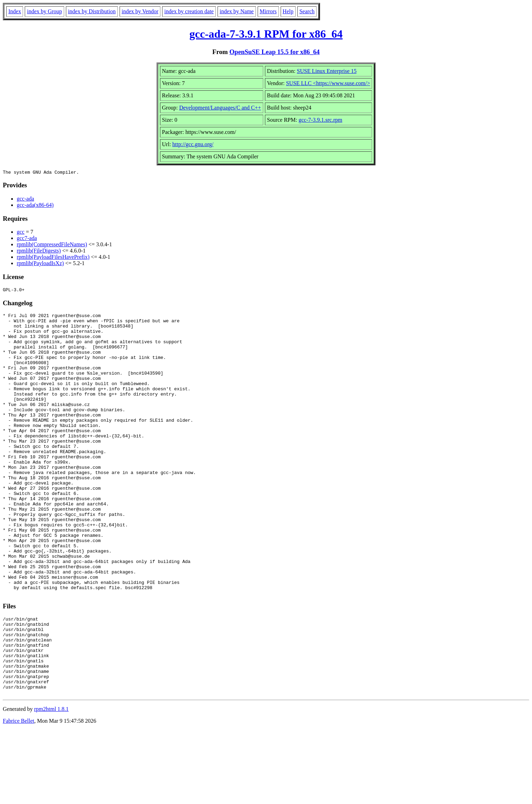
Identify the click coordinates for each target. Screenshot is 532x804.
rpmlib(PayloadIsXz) (40, 264)
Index (15, 11)
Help (288, 11)
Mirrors (268, 11)
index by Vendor (140, 11)
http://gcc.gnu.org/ (193, 144)
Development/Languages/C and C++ (220, 108)
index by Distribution (92, 11)
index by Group (44, 11)
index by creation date (189, 11)
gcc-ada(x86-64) (35, 206)
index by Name (237, 11)
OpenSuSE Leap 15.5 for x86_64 (275, 52)
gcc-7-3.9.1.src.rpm (320, 120)
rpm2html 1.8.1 (51, 783)
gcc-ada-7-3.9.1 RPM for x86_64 (266, 34)
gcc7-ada (27, 239)
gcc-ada (25, 200)
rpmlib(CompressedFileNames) (52, 245)
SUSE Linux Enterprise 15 (327, 71)
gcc (21, 233)
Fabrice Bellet (18, 795)
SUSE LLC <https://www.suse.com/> (328, 83)
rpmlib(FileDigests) (39, 252)
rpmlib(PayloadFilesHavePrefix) (53, 258)
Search (307, 11)
